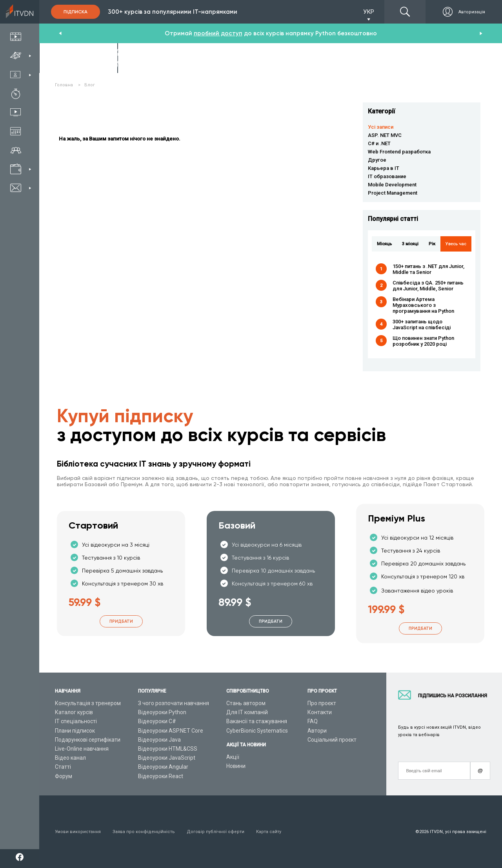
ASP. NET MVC (385, 135)
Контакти (320, 712)
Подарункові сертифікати (88, 740)
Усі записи (381, 127)
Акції (233, 757)
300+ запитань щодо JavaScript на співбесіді (422, 325)
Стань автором (246, 703)
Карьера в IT (384, 168)
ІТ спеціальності (76, 721)
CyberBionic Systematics (257, 731)
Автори (317, 731)
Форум (64, 776)
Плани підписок (75, 731)
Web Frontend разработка (399, 152)
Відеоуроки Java (159, 740)
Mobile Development (392, 185)
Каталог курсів (74, 712)
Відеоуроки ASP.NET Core (171, 731)
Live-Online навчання (82, 749)
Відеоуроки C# (157, 721)
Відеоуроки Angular (163, 767)
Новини (236, 766)
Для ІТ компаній (247, 712)
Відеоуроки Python (162, 712)
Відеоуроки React (161, 776)
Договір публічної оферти (216, 832)
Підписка (75, 12)
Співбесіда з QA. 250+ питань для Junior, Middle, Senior (428, 286)
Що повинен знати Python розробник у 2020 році (423, 341)
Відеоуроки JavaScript (167, 758)
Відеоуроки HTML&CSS (168, 749)
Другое (377, 160)
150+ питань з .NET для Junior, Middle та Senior (428, 269)
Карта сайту (269, 832)
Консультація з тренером (88, 703)
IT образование (387, 176)
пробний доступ (218, 33)
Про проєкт (322, 703)
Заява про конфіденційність (144, 832)
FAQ (313, 721)
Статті (63, 767)
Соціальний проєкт (332, 740)
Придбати (121, 621)
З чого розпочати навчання (174, 703)
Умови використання (78, 832)
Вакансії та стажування (257, 721)
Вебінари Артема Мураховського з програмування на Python (423, 305)
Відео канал (70, 758)
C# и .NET (379, 143)
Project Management (393, 193)
